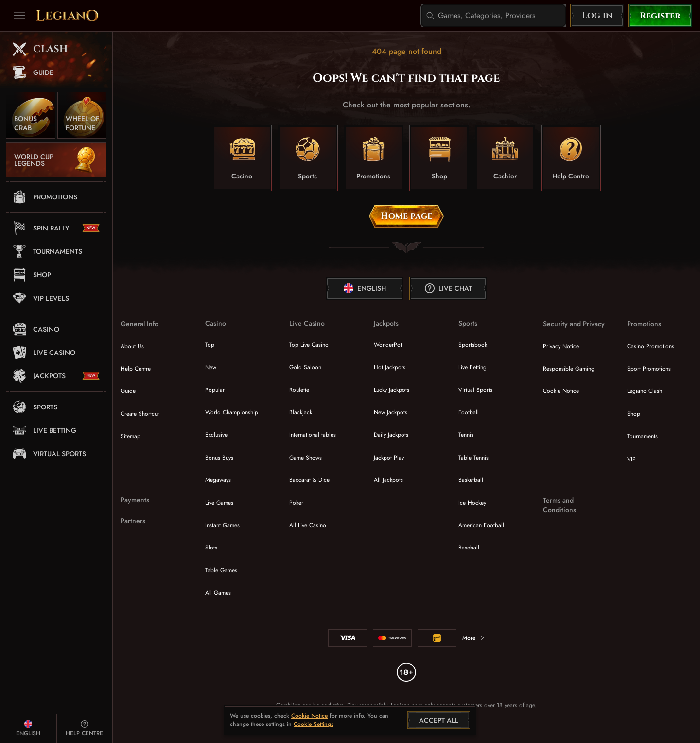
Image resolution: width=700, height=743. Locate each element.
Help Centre (136, 369)
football (469, 412)
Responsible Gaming (569, 369)
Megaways (218, 480)
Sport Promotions (649, 369)
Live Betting (472, 367)
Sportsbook (473, 345)
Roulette (299, 390)
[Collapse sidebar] (19, 16)
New (211, 367)
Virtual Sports (475, 390)
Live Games (219, 503)
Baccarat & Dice (309, 480)
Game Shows (306, 458)
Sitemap (131, 436)
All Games (218, 593)
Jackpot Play (389, 458)
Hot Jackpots (390, 367)
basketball (471, 480)
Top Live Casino (309, 345)
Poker (296, 503)
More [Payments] (474, 638)
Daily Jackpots (391, 435)
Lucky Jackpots (392, 390)
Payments (135, 500)
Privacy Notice (561, 346)
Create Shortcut (140, 414)
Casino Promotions (651, 346)
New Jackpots (391, 412)
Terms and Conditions (560, 505)
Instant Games (222, 525)
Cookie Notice (561, 391)
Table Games (221, 570)
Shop (634, 414)
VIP (631, 459)
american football (481, 525)
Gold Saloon (305, 367)
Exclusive (216, 435)
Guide (128, 391)
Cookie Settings (314, 725)
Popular (215, 390)
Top (210, 345)
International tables (313, 435)
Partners (133, 521)
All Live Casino (308, 525)
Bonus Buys (219, 458)
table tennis (473, 458)
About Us (132, 346)
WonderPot (388, 345)
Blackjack (301, 412)
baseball (469, 548)
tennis (466, 435)
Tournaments (642, 436)
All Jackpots (388, 480)
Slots (211, 548)
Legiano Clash (645, 391)
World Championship (232, 412)
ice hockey (472, 503)
